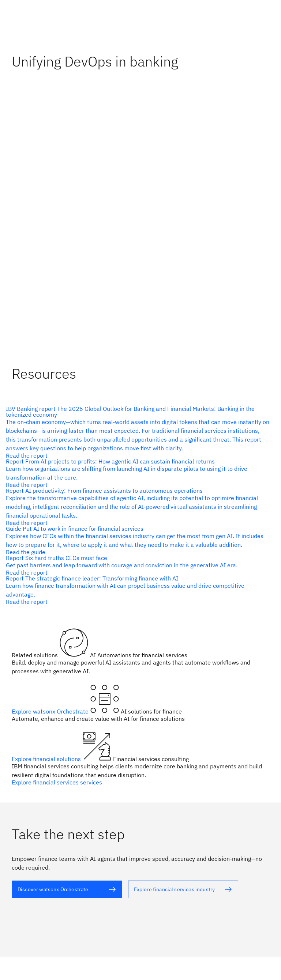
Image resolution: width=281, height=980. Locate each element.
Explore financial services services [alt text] (57, 782)
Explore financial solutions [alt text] (47, 759)
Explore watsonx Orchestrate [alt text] (51, 711)
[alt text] (138, 432)
